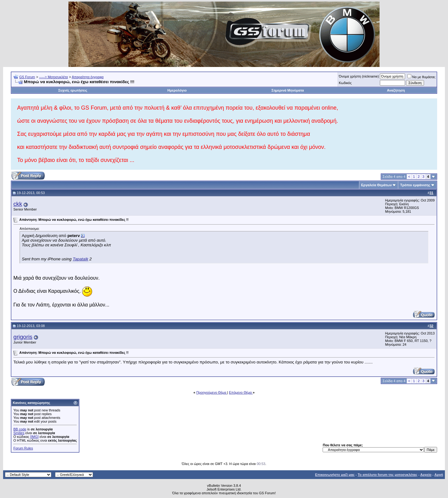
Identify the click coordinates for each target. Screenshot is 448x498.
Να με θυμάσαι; (421, 77)
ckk (18, 204)
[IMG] (34, 437)
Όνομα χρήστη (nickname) (359, 76)
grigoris (23, 337)
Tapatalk (81, 259)
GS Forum (27, 77)
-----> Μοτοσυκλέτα (54, 77)
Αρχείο (426, 475)
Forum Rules (23, 448)
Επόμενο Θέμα (241, 392)
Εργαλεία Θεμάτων (377, 185)
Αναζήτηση (396, 90)
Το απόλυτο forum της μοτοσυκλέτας (388, 475)
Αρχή (439, 475)
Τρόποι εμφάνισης (415, 185)
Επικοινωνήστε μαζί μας (335, 475)
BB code (20, 429)
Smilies (19, 433)
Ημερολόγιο (177, 90)
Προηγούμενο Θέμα (212, 392)
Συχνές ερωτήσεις (73, 90)
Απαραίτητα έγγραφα (88, 77)
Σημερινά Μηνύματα (288, 90)
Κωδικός (345, 83)
